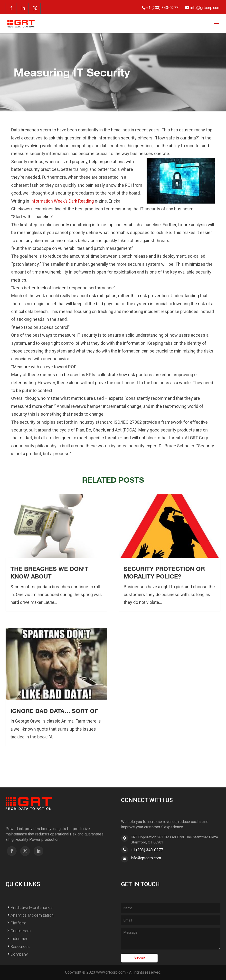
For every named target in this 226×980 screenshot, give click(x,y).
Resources (20, 946)
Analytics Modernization (32, 915)
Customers (21, 931)
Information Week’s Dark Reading (62, 201)
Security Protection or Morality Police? (164, 573)
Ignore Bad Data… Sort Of (54, 711)
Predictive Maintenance (32, 907)
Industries (19, 939)
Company (19, 954)
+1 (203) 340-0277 (147, 850)
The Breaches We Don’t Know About (49, 573)
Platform (18, 923)
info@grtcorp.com (146, 858)
